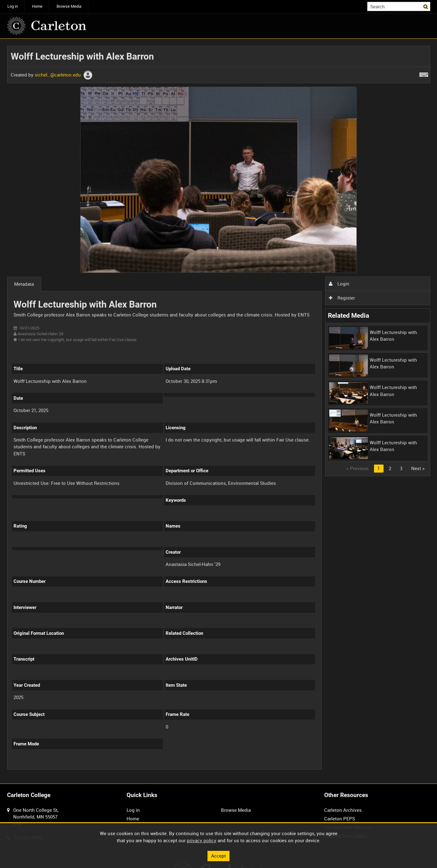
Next (418, 468)
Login (339, 284)
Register (342, 298)
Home (37, 6)
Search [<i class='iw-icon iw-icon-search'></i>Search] (427, 6)
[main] (219, 411)
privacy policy (202, 840)
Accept (218, 856)
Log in (13, 6)
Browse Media (69, 6)
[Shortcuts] (424, 73)
